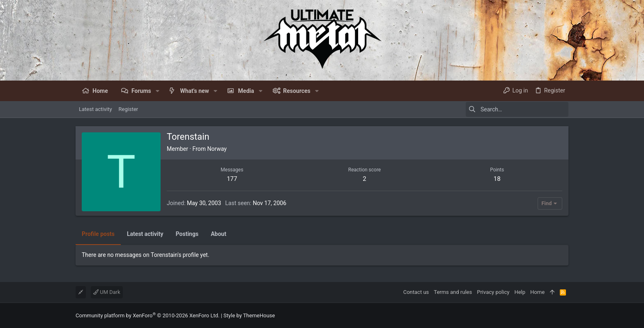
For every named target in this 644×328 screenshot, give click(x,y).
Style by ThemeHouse (249, 315)
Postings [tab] (187, 234)
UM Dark (107, 292)
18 (497, 179)
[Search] (517, 109)
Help (520, 292)
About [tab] (218, 234)
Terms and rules (453, 292)
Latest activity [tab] (145, 234)
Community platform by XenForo (147, 315)
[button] (158, 91)
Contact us (416, 292)
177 (232, 179)
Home (537, 292)
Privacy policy (493, 292)
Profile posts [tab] (98, 234)
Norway (217, 149)
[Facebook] (565, 315)
